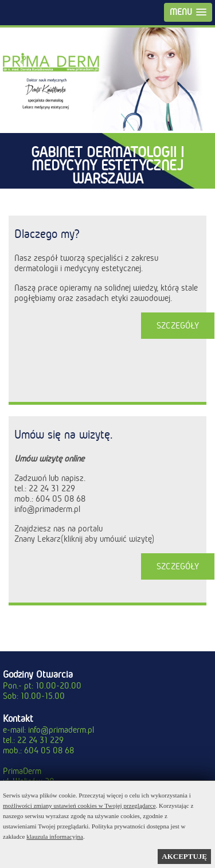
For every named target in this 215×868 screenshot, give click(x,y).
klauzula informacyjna (55, 836)
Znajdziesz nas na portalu (58, 529)
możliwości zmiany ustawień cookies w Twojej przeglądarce (79, 806)
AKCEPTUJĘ (184, 856)
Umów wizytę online (49, 459)
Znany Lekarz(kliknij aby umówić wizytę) (84, 539)
